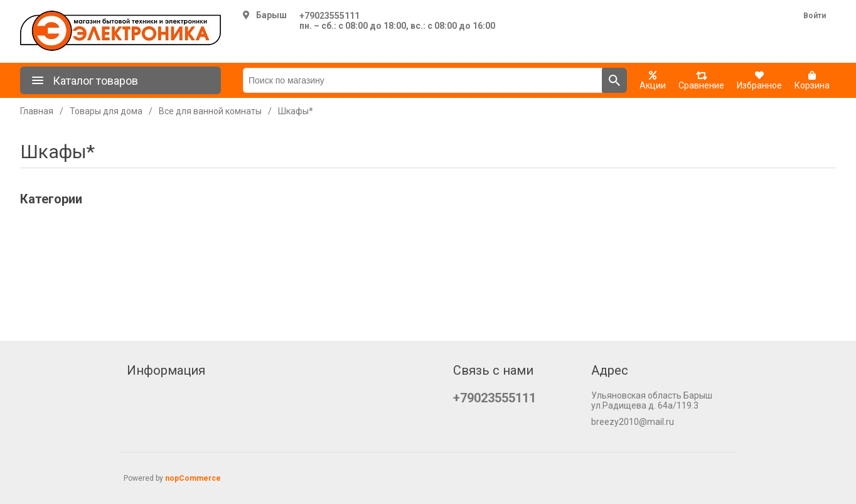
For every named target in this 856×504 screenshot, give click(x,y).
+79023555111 (329, 16)
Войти (815, 16)
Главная (37, 111)
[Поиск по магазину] (423, 80)
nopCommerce (193, 478)
